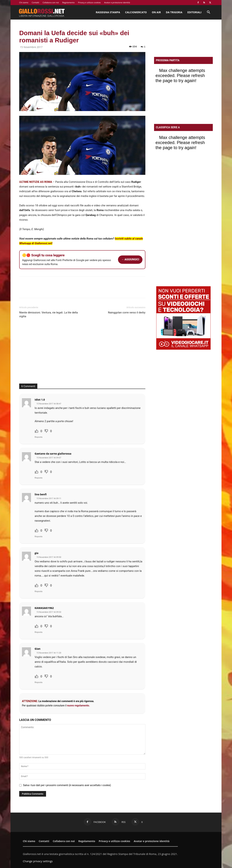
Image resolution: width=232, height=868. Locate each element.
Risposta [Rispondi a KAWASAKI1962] (39, 632)
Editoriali (194, 12)
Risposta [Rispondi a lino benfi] (39, 537)
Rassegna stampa (108, 12)
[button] (208, 13)
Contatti (35, 2)
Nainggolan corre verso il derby (127, 313)
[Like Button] (36, 431)
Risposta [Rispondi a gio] (39, 591)
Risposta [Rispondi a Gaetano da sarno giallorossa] (39, 478)
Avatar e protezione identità (117, 2)
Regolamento (68, 2)
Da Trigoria (174, 12)
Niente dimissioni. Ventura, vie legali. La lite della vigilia (48, 314)
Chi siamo (24, 2)
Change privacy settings (38, 861)
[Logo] (42, 12)
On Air (156, 12)
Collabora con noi (51, 2)
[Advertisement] (82, 353)
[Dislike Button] (46, 431)
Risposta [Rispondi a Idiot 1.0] (39, 437)
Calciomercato (136, 12)
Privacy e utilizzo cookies (89, 2)
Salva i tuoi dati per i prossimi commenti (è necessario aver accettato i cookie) (67, 785)
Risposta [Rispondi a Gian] (39, 682)
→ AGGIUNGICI (130, 260)
